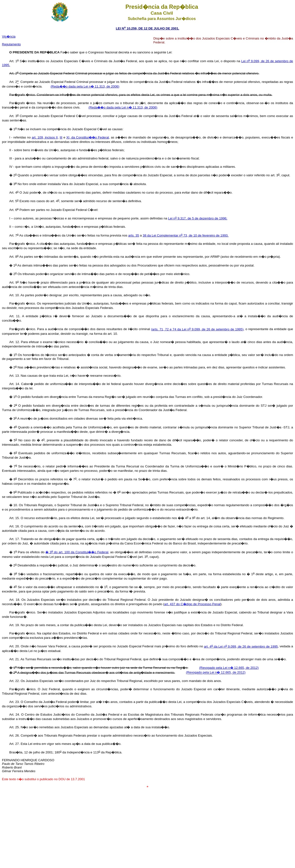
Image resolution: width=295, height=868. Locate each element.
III (61, 137)
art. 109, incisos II (45, 137)
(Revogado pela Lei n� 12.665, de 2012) (229, 668)
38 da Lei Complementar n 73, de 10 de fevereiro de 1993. (186, 235)
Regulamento (11, 44)
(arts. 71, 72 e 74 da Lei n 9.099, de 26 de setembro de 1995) (197, 329)
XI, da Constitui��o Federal (88, 137)
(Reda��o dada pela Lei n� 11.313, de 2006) (85, 86)
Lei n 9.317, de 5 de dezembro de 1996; (198, 218)
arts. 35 (134, 235)
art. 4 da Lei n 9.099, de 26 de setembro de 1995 (241, 646)
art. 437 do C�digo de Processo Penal (192, 604)
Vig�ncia (9, 36)
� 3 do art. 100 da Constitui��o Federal (77, 552)
